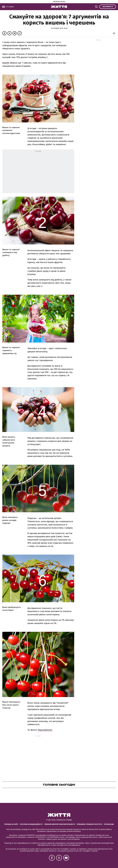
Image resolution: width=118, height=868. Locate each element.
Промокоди (109, 824)
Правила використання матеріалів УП (60, 824)
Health (6, 63)
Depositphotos (45, 730)
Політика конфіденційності (31, 824)
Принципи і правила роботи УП (89, 824)
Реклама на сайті (11, 824)
